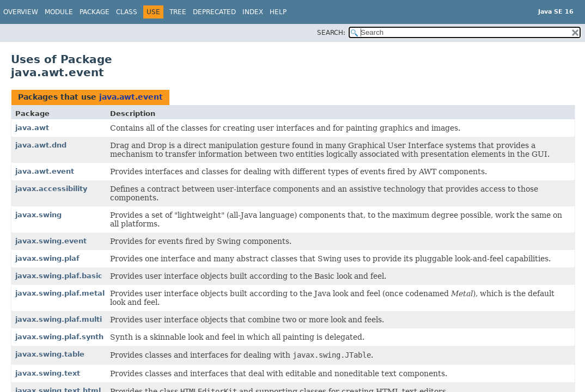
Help (278, 12)
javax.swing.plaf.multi (59, 319)
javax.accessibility (51, 189)
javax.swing (38, 215)
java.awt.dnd (41, 145)
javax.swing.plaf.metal (60, 293)
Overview (21, 12)
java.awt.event (131, 97)
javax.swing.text (48, 373)
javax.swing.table (50, 354)
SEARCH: (331, 33)
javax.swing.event (51, 241)
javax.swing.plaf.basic (59, 276)
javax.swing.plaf (47, 258)
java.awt (32, 128)
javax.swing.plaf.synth (59, 337)
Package (95, 12)
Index (253, 12)
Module (59, 12)
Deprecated (214, 12)
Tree (178, 12)
